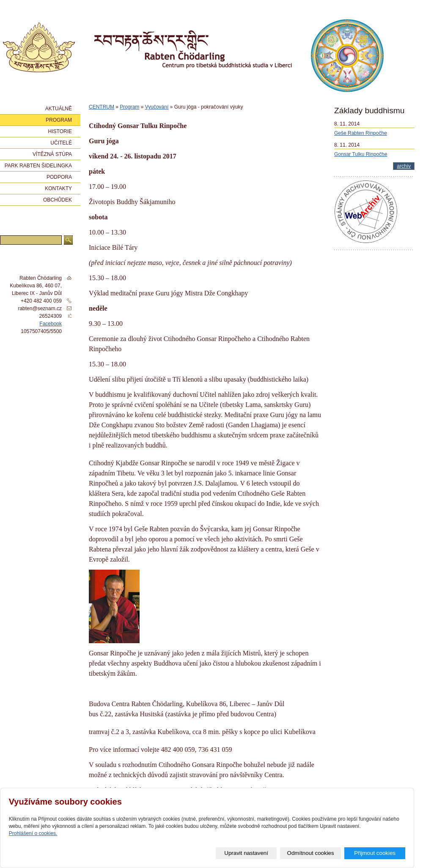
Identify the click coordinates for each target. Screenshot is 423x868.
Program (129, 107)
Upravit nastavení (246, 853)
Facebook (51, 324)
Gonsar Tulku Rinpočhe (361, 154)
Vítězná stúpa (52, 154)
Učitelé (61, 143)
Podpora (59, 177)
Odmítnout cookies (311, 853)
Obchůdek (58, 200)
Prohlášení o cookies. (33, 833)
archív (404, 166)
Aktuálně (59, 109)
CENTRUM (102, 107)
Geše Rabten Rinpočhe (361, 133)
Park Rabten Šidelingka (38, 166)
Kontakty (58, 188)
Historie (60, 131)
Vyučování (157, 107)
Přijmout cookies (375, 853)
